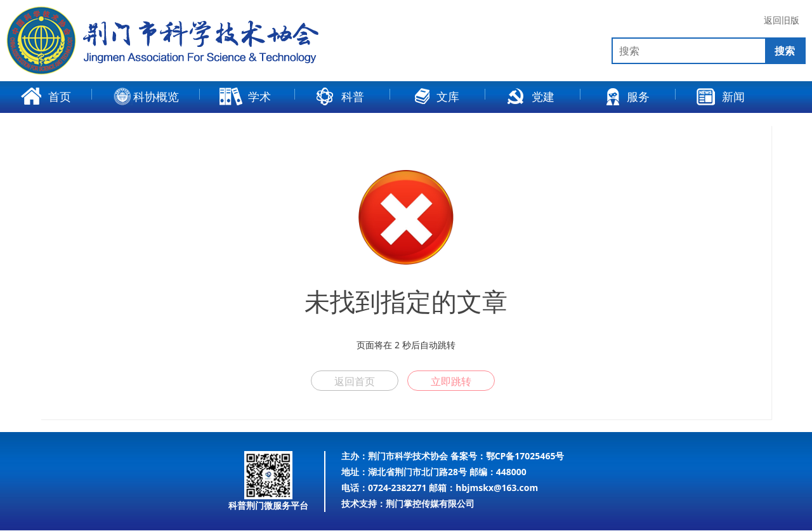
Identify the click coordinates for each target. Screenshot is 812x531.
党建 (529, 96)
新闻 (720, 96)
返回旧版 (782, 21)
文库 (434, 96)
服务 (625, 96)
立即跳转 (451, 381)
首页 (46, 96)
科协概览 (146, 96)
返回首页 (355, 381)
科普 (339, 96)
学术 (245, 96)
